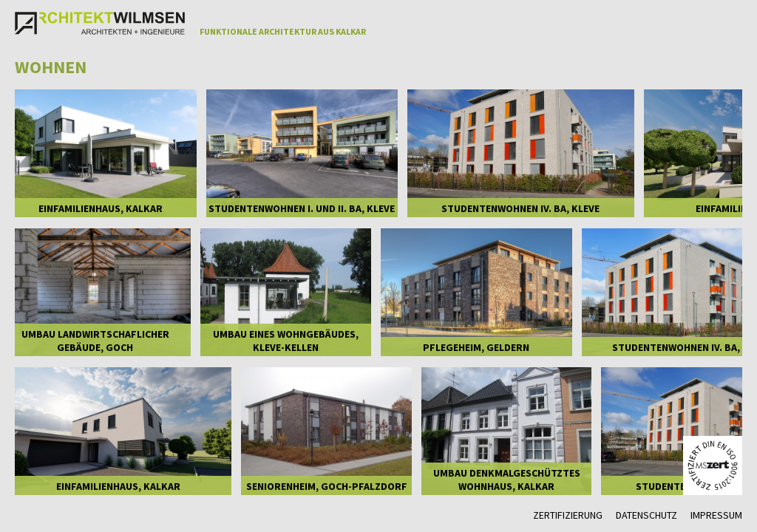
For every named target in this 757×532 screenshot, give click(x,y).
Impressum (716, 515)
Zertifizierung (568, 515)
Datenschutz (646, 515)
